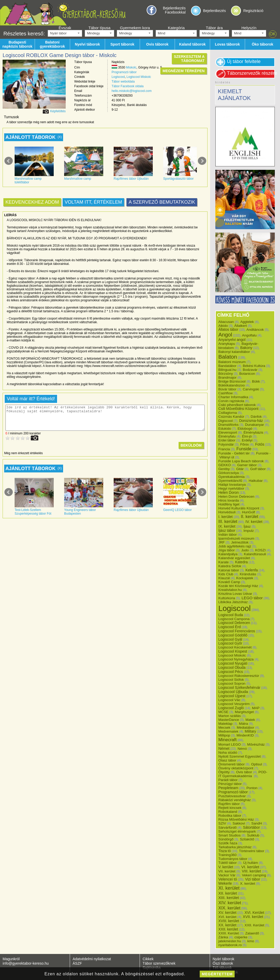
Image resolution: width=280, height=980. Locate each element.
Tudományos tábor (233, 859)
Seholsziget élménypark (237, 831)
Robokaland (228, 812)
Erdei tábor (227, 440)
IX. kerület (227, 526)
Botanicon (247, 374)
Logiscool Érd (230, 627)
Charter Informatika (233, 397)
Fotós (260, 444)
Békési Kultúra (254, 366)
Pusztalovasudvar (232, 796)
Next (202, 161)
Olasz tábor (227, 760)
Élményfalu (227, 436)
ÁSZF (77, 963)
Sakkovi (239, 823)
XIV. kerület (230, 903)
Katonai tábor (229, 570)
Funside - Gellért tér (234, 453)
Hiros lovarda (229, 500)
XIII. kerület (229, 898)
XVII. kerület (253, 917)
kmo (251, 941)
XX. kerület (227, 925)
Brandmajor (228, 377)
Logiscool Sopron (232, 683)
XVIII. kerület (229, 921)
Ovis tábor (244, 772)
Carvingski (251, 389)
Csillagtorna (228, 413)
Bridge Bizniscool (232, 381)
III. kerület (228, 522)
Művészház (256, 744)
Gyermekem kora (135, 28)
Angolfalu (249, 335)
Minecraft (228, 740)
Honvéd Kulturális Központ (239, 508)
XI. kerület (229, 888)
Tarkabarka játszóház (235, 847)
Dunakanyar (255, 425)
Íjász (247, 526)
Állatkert (241, 326)
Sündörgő (226, 839)
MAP (256, 708)
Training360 (228, 855)
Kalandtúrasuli (255, 554)
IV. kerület (254, 522)
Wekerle (225, 883)
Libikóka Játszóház (233, 602)
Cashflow (226, 393)
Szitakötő (247, 839)
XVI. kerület (227, 917)
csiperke (241, 937)
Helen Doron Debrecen (236, 497)
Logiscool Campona (234, 619)
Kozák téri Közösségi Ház (238, 586)
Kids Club (226, 574)
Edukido (225, 429)
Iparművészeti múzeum (236, 538)
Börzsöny (226, 374)
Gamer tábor (247, 465)
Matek (250, 720)
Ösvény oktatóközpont (236, 768)
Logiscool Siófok (231, 680)
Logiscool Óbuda (232, 667)
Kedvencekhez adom (32, 202)
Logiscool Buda (231, 615)
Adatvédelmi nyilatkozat (92, 959)
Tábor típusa (99, 28)
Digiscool (226, 421)
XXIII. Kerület (229, 933)
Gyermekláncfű (230, 481)
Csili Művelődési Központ (239, 409)
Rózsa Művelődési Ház (236, 819)
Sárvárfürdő (228, 828)
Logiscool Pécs (231, 672)
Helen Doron (229, 492)
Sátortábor (251, 827)
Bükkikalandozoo (232, 385)
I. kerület (226, 517)
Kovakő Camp (229, 582)
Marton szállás (230, 716)
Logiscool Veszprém (234, 704)
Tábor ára (214, 28)
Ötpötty (224, 772)
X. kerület (248, 884)
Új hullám (251, 863)
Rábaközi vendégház (235, 800)
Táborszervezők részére (251, 73)
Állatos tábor (228, 330)
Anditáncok (255, 330)
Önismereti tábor (232, 764)
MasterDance (229, 720)
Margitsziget (244, 712)
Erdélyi (247, 440)
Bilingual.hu (227, 370)
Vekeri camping (254, 875)
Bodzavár (250, 370)
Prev (9, 161)
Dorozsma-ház (251, 421)
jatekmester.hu (230, 941)
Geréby (224, 469)
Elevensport (228, 432)
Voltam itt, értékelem (93, 202)
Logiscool (118, 77)
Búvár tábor (227, 389)
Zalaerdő (252, 933)
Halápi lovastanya (232, 485)
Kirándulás (248, 574)
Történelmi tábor (251, 851)
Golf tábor (258, 469)
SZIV (222, 823)
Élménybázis (253, 432)
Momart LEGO (230, 744)
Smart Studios (230, 835)
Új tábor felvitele (244, 61)
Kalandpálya (228, 554)
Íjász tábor (227, 530)
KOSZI (260, 550)
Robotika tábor (230, 816)
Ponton (252, 788)
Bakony (246, 348)
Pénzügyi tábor (230, 784)
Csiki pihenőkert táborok (237, 405)
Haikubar (256, 481)
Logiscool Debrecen (234, 623)
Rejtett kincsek (230, 808)
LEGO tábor (252, 598)
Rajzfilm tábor (229, 804)
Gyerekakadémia (232, 477)
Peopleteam (228, 788)
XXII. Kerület (254, 925)
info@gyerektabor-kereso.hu (26, 963)
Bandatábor (227, 366)
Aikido (223, 326)
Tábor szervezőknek (159, 963)
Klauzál (224, 578)
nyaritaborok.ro (230, 945)
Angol (225, 335)
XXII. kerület (228, 929)
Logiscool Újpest (232, 696)
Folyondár (226, 444)
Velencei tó (228, 879)
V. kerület (226, 867)
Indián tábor (228, 535)
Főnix (244, 444)
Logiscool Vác (230, 700)
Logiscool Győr (230, 643)
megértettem (217, 974)
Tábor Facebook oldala (128, 86)
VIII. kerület (251, 871)
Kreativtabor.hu (230, 590)
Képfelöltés (58, 111)
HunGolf (248, 512)
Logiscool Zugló (231, 708)
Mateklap (226, 724)
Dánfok (256, 417)
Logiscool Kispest (233, 651)
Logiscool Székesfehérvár (239, 688)
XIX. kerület (229, 908)
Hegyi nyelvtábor (231, 488)
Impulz (249, 531)
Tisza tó (225, 851)
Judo (245, 550)
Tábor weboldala (123, 82)
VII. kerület (227, 871)
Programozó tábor (124, 72)
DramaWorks (229, 425)
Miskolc (131, 67)
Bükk (256, 381)
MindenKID (245, 735)
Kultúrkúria (227, 598)
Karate (224, 562)
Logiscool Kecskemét (235, 647)
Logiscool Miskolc (139, 77)
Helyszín (249, 28)
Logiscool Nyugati (233, 663)
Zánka (223, 937)
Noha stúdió (228, 753)
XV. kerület (227, 913)
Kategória (176, 28)
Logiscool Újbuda (233, 692)
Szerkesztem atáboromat (189, 59)
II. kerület (250, 516)
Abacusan (226, 322)
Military (250, 731)
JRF (222, 542)
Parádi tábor (228, 780)
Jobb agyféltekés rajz (235, 546)
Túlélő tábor (228, 863)
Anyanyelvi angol (232, 340)
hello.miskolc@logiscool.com (132, 91)
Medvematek (229, 731)
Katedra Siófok (230, 566)
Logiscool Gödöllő (233, 635)
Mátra (243, 724)
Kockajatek (245, 578)
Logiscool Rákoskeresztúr (239, 676)
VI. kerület (250, 867)
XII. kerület (228, 893)
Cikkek (148, 959)
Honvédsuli (227, 512)
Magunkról (11, 959)
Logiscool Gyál (230, 639)
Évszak (65, 28)
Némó (242, 749)
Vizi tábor (252, 879)
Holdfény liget (229, 504)
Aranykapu (227, 344)
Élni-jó (247, 436)
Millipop (224, 735)
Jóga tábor (227, 550)
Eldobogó (245, 429)
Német (224, 748)
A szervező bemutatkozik (162, 202)
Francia (224, 449)
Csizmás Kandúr (231, 417)
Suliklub (253, 835)
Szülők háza (228, 843)
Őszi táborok (223, 963)
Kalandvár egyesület (234, 558)
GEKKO (225, 465)
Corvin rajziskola (231, 401)
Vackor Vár (227, 875)
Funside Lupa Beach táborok (241, 461)
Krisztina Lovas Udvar (235, 594)
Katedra (241, 562)
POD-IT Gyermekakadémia (243, 774)
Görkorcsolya (229, 473)
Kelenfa (251, 570)
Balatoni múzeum (232, 362)
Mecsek (224, 728)
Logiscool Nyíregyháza (236, 659)
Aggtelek (247, 322)
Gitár (240, 469)
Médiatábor (245, 728)
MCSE (224, 712)
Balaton (228, 357)
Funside (244, 449)
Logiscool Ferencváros (237, 631)
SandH (257, 823)
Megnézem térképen (183, 71)
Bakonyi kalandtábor (234, 352)
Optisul (256, 764)
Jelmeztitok (240, 542)
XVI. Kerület (254, 913)
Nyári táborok (224, 959)
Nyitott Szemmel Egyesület (240, 756)
